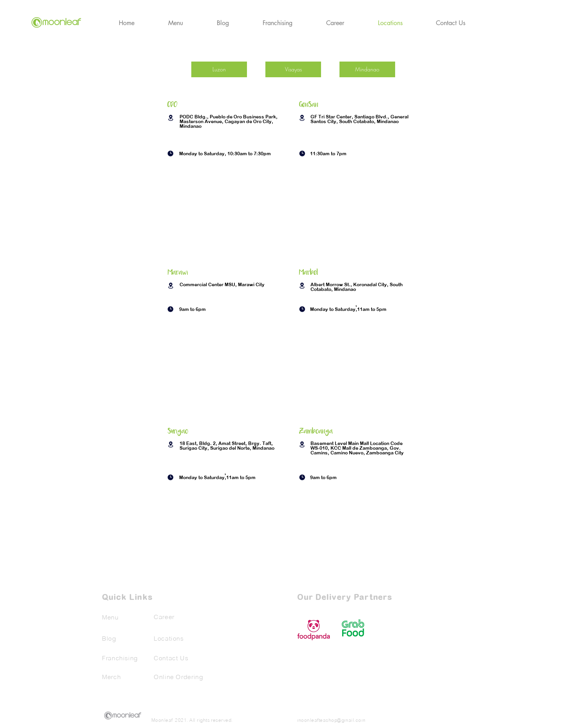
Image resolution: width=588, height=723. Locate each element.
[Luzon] (219, 69)
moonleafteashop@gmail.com (331, 720)
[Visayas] (293, 69)
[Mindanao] (367, 69)
